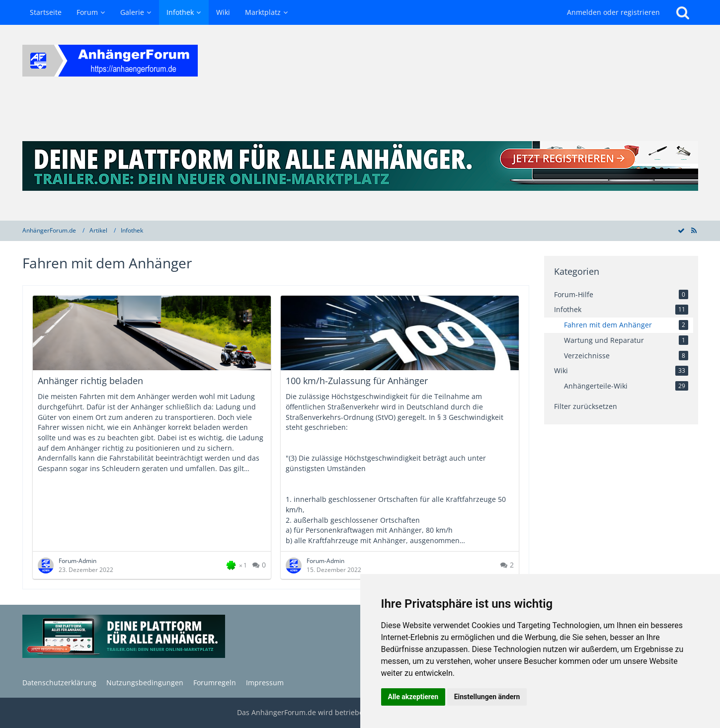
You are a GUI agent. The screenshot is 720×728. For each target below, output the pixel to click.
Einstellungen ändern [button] (487, 697)
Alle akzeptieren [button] (413, 697)
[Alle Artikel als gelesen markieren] (681, 230)
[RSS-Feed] (694, 230)
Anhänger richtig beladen (90, 381)
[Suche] (683, 12)
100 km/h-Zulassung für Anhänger (357, 381)
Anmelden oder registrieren (613, 12)
